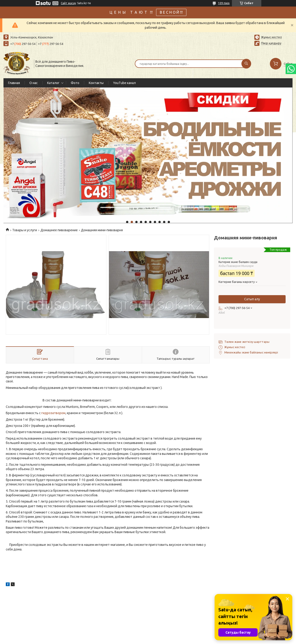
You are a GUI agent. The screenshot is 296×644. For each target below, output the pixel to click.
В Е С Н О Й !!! (171, 12)
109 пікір (224, 3)
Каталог (53, 83)
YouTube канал (124, 83)
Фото (75, 83)
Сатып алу (252, 299)
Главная (14, 83)
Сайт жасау (68, 3)
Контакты (96, 83)
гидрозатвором (53, 413)
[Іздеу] (246, 64)
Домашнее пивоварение (59, 230)
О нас (34, 83)
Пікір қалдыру (271, 43)
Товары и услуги (25, 230)
